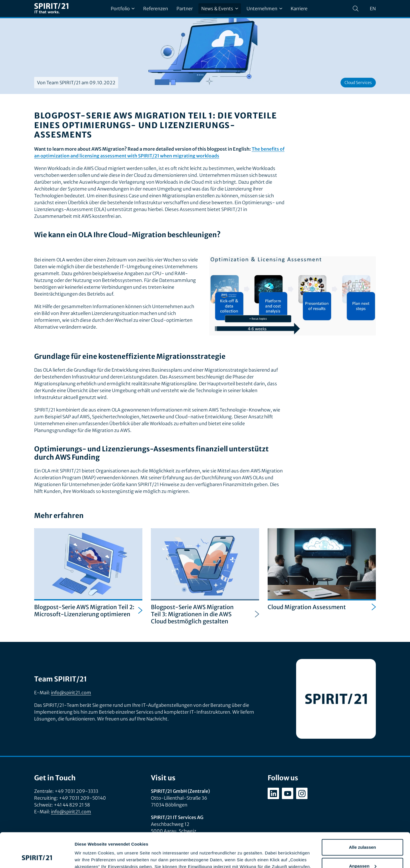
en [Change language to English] (373, 9)
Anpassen (363, 833)
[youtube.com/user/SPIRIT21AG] (288, 793)
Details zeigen (89, 857)
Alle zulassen (362, 815)
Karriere (299, 9)
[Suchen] (356, 9)
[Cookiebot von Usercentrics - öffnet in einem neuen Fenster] (37, 857)
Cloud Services (358, 83)
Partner (185, 9)
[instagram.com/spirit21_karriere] (302, 793)
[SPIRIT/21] (51, 9)
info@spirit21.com (71, 693)
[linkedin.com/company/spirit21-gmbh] (273, 793)
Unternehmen (264, 9)
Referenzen (156, 9)
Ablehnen (362, 852)
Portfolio (123, 9)
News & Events (220, 9)
